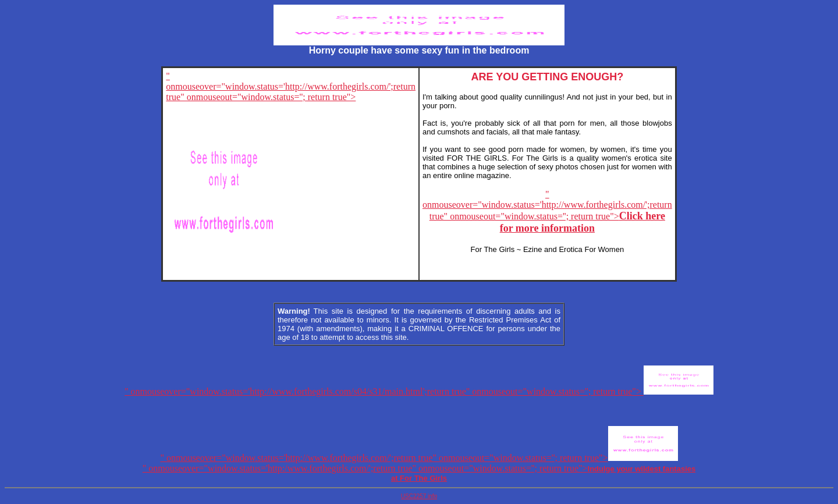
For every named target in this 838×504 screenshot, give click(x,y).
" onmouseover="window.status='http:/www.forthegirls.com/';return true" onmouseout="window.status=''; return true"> (419, 473)
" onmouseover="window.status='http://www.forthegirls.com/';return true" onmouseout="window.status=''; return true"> (547, 211)
